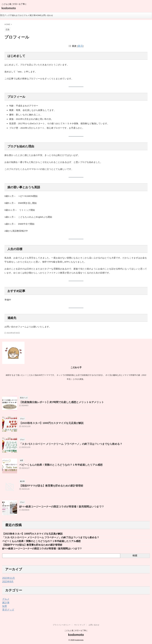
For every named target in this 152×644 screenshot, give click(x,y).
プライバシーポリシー (62, 625)
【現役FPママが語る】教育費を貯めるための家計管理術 (47, 485)
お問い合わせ (47, 15)
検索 (135, 555)
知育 (4, 606)
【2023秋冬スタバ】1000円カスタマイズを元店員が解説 (48, 422)
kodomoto (9, 8)
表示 (80, 46)
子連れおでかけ (17, 15)
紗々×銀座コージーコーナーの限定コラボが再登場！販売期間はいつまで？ (57, 506)
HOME (38, 15)
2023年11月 (8, 578)
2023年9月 (7, 581)
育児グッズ (5, 15)
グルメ (26, 15)
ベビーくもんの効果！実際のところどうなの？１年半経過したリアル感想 (56, 464)
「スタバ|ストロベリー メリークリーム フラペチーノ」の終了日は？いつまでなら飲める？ (65, 443)
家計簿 (32, 15)
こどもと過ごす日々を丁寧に (76, 630)
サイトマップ (80, 625)
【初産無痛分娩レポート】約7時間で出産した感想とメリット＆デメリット (57, 402)
